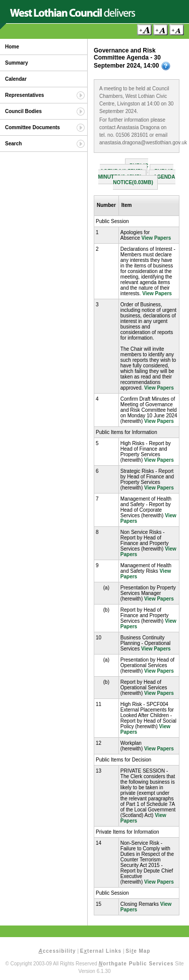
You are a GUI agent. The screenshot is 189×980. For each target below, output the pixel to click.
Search (13, 144)
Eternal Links (101, 951)
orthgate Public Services (136, 964)
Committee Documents (33, 127)
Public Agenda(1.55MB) (124, 169)
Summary (17, 63)
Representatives (24, 95)
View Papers (156, 238)
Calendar (16, 79)
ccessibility (57, 951)
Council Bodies (23, 111)
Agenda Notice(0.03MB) (144, 180)
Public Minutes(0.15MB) (136, 174)
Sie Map (138, 951)
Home (12, 47)
